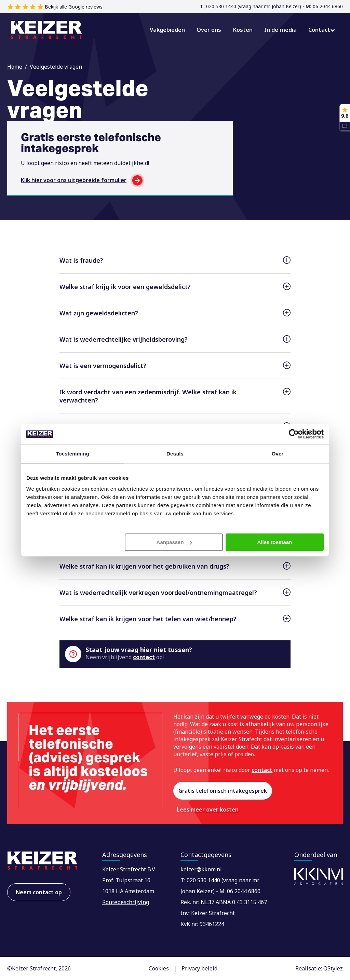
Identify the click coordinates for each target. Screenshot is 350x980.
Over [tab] (278, 454)
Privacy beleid (199, 968)
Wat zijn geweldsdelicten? (99, 313)
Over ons (211, 30)
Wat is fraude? (81, 260)
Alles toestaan (275, 542)
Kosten (244, 30)
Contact (319, 30)
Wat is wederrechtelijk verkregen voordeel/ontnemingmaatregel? (158, 593)
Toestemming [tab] (72, 454)
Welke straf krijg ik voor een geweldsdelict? (125, 287)
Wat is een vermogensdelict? (103, 366)
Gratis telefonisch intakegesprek (223, 791)
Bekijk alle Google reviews (74, 7)
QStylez (333, 968)
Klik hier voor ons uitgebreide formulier (74, 180)
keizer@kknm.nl (201, 869)
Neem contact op (39, 892)
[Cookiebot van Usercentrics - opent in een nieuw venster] (294, 434)
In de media (281, 30)
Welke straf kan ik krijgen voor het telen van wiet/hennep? (148, 619)
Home (15, 67)
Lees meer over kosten (208, 809)
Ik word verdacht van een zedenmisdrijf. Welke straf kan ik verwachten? (148, 396)
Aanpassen (174, 542)
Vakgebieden (170, 30)
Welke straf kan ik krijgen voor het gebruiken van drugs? (144, 566)
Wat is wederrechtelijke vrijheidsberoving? (124, 339)
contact (144, 657)
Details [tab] (175, 454)
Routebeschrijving (126, 902)
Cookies (159, 968)
